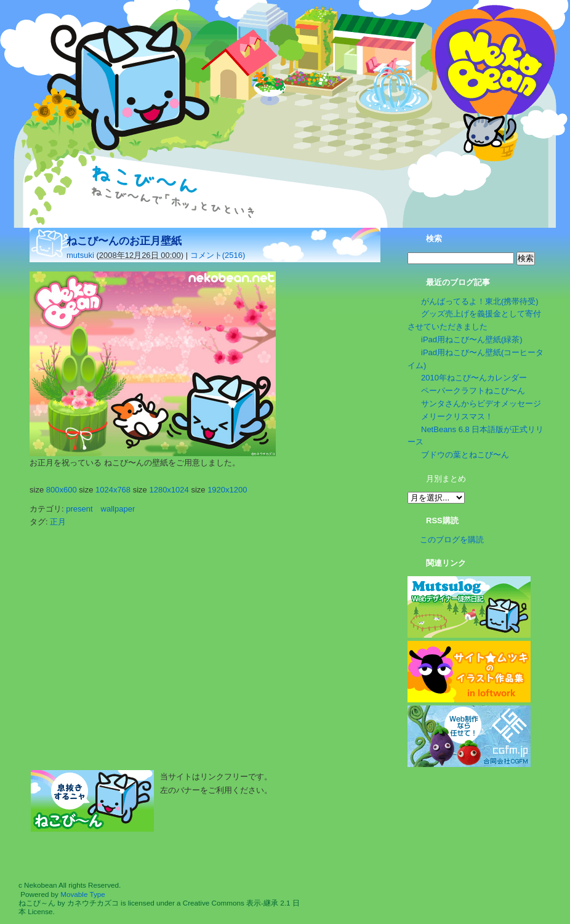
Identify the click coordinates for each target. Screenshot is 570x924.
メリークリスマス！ (457, 416)
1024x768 (113, 490)
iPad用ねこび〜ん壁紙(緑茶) (472, 339)
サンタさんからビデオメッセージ (481, 404)
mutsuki (80, 255)
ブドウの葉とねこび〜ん (465, 455)
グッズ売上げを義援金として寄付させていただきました (474, 320)
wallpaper (118, 509)
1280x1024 (169, 490)
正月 (58, 522)
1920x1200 (227, 490)
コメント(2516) (218, 255)
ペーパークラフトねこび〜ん (473, 391)
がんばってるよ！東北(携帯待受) (480, 301)
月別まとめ (446, 479)
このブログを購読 (452, 540)
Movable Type (83, 894)
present (79, 509)
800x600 (62, 490)
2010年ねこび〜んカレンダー (474, 378)
